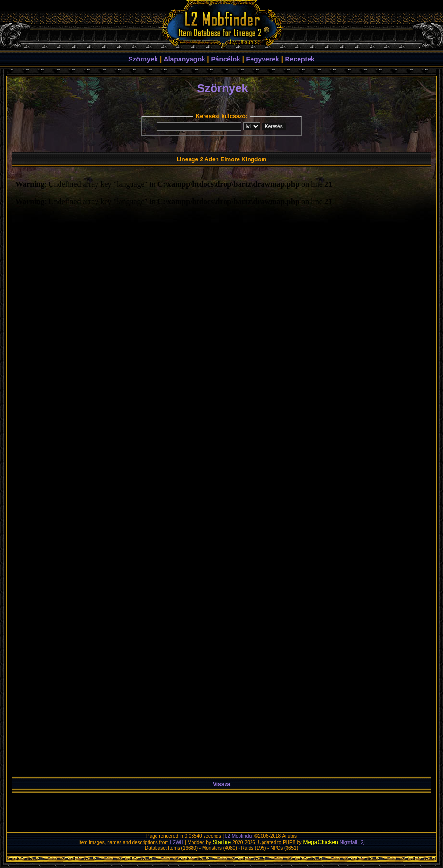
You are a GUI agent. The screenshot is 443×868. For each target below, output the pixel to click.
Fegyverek (263, 59)
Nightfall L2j (352, 842)
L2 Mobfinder (239, 836)
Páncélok (225, 59)
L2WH (177, 842)
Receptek (300, 59)
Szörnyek (143, 59)
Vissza (221, 784)
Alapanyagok (185, 59)
